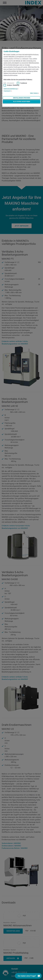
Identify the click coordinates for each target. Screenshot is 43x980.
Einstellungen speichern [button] (22, 98)
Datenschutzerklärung (10, 89)
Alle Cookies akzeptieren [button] (22, 102)
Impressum (7, 91)
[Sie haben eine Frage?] (34, 976)
